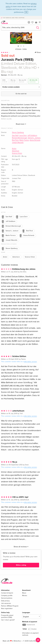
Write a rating (21, 565)
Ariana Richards (35, 140)
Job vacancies (6, 603)
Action (14, 149)
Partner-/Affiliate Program (10, 606)
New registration (7, 608)
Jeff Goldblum (32, 135)
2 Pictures (18, 49)
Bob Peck (15, 140)
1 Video (24, 49)
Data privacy (5, 601)
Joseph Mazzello (18, 143)
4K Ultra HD (33, 81)
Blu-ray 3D (22, 81)
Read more (21, 124)
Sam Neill (15, 135)
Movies (25, 596)
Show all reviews (21, 547)
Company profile (7, 596)
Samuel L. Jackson (34, 138)
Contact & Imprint (7, 593)
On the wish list (21, 94)
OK (26, 12)
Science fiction (17, 153)
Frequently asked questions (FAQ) (7, 616)
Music (24, 593)
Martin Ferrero (24, 140)
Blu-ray (13, 81)
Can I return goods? (8, 620)
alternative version (30, 362)
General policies (7, 598)
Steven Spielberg (18, 132)
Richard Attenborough (19, 138)
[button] (18, 46)
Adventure (16, 151)
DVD (5, 81)
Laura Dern (23, 135)
